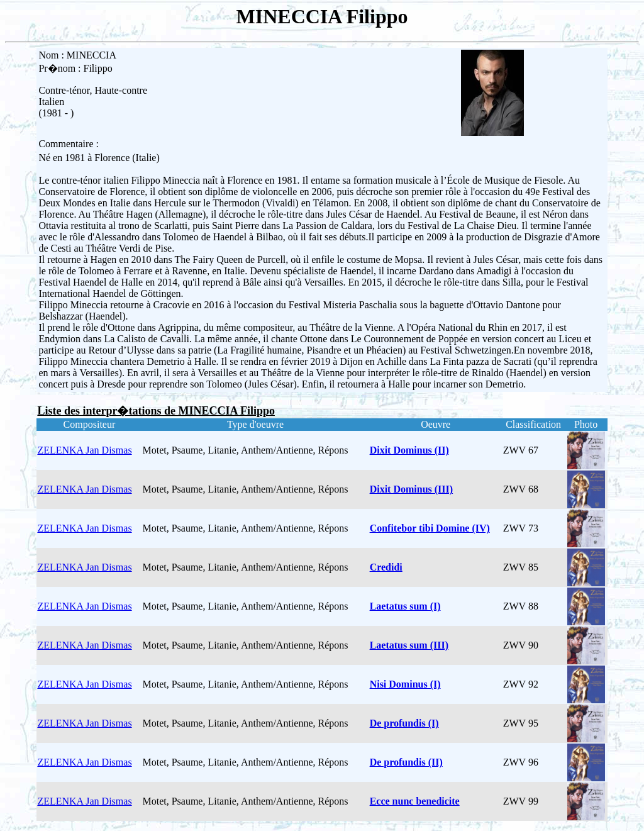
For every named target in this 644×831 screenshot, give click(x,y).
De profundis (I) (404, 723)
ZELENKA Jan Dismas (84, 450)
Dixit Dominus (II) (409, 450)
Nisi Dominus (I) (405, 684)
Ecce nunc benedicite (415, 801)
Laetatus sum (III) (409, 645)
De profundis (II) (406, 762)
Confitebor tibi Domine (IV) (430, 528)
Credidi (386, 567)
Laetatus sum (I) (405, 606)
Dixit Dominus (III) (411, 489)
